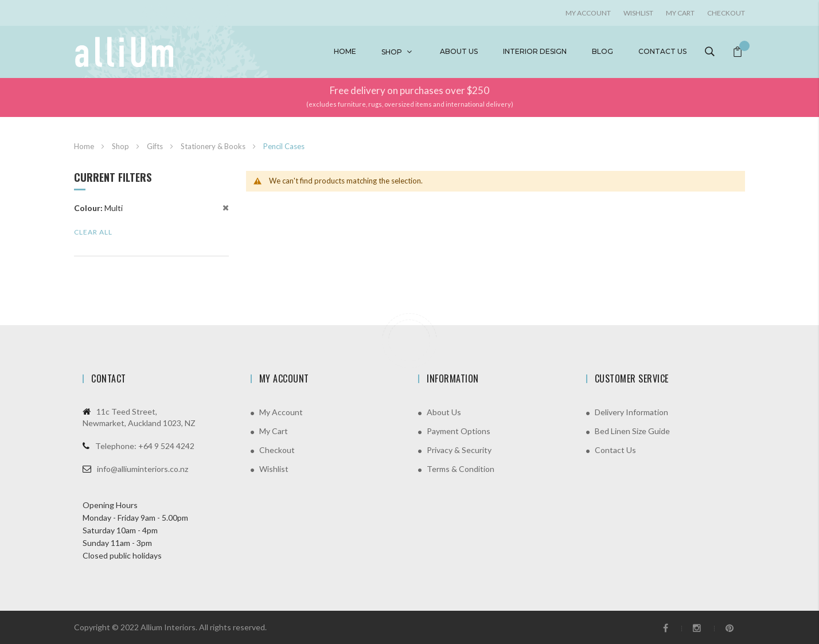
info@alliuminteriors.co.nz (143, 469)
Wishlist (638, 13)
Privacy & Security (459, 450)
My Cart (680, 13)
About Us (444, 412)
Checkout (726, 13)
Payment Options (459, 431)
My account (588, 13)
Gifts (156, 146)
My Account (281, 412)
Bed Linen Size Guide (632, 431)
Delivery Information (631, 412)
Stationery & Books (214, 146)
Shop (392, 52)
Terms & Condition (461, 469)
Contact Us (615, 450)
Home (345, 51)
